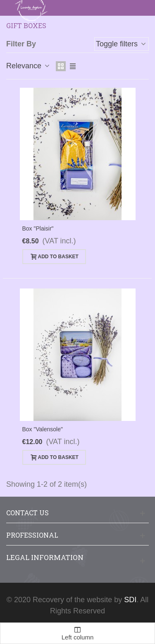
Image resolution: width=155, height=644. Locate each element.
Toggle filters (122, 44)
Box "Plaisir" (38, 228)
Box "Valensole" (43, 429)
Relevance (29, 66)
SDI (130, 600)
